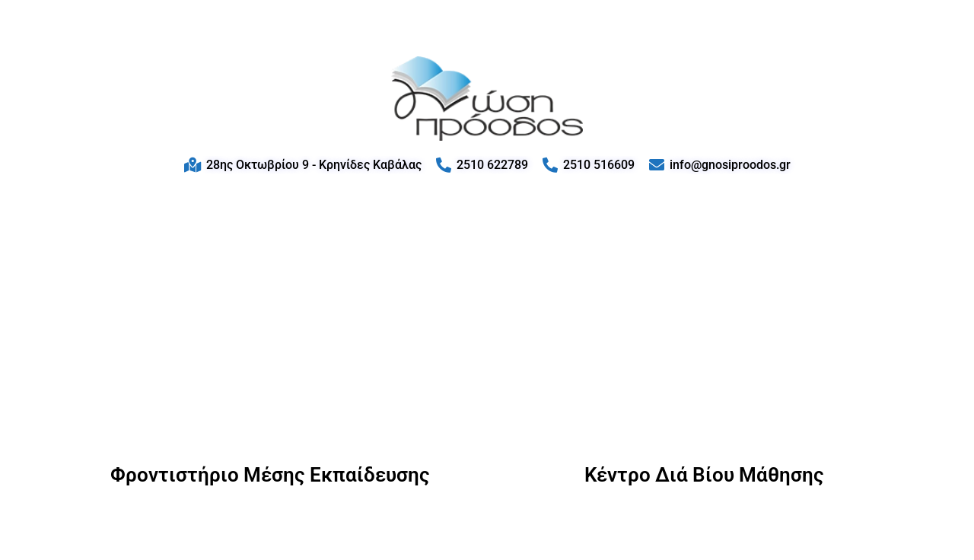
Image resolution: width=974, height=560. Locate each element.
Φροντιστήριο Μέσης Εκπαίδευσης (270, 475)
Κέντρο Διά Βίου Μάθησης (704, 475)
